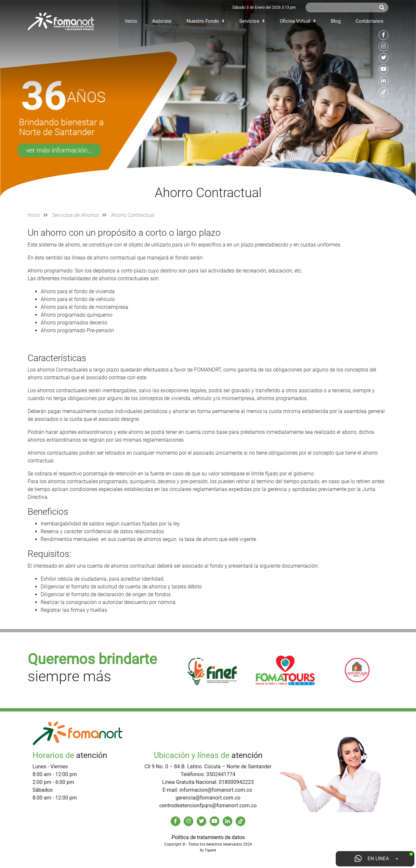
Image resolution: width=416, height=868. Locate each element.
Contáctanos (370, 21)
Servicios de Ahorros (76, 215)
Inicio (131, 21)
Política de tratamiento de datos (208, 837)
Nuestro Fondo (206, 21)
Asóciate (162, 21)
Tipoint (210, 850)
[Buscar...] (340, 7)
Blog (336, 21)
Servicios (252, 21)
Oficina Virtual (298, 21)
